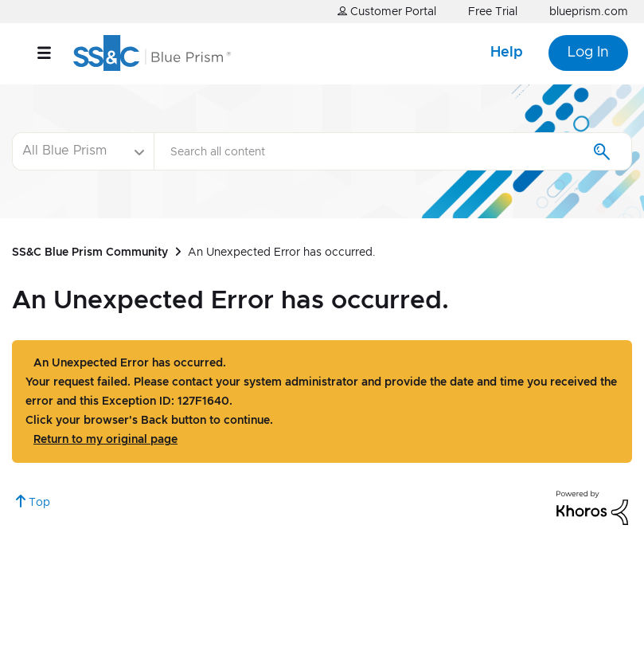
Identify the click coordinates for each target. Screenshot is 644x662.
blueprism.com (589, 12)
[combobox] (393, 151)
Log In (588, 53)
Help (507, 53)
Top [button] (39, 503)
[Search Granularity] (83, 151)
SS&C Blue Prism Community (90, 253)
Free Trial (493, 12)
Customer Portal (387, 12)
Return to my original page (105, 440)
